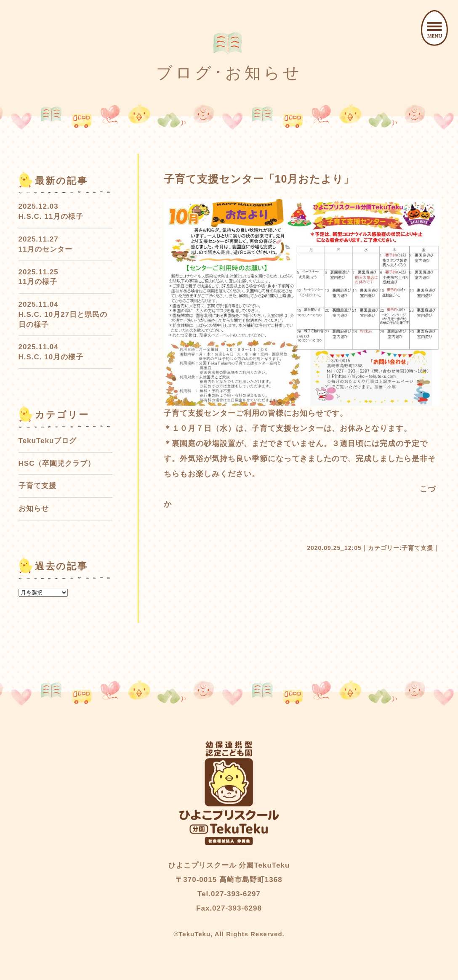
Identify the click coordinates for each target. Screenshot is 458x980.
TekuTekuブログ (48, 441)
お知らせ (34, 509)
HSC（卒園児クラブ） (57, 463)
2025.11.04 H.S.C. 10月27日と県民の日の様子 (63, 315)
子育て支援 (417, 548)
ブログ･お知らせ (229, 73)
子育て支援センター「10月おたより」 (259, 179)
